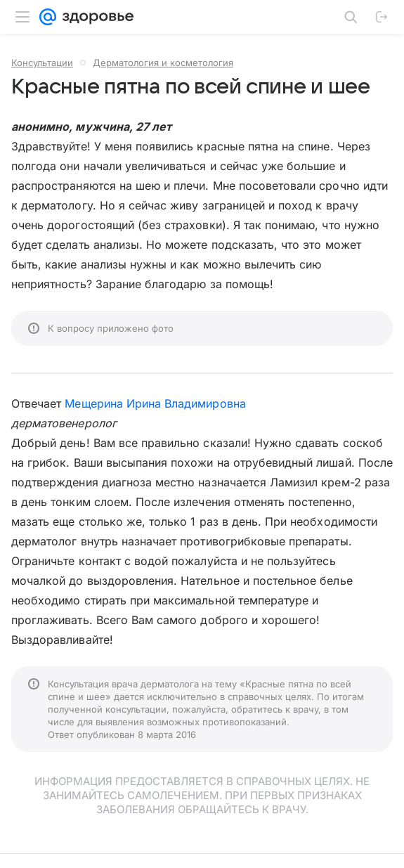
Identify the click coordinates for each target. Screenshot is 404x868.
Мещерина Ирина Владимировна (155, 403)
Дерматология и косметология (163, 63)
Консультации (42, 63)
